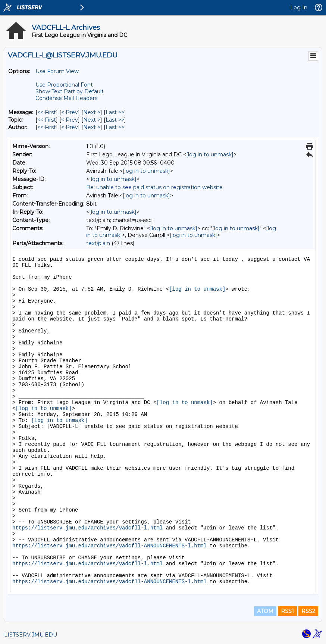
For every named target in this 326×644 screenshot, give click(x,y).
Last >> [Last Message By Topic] (115, 120)
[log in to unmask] (210, 154)
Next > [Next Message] (92, 112)
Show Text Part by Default (70, 91)
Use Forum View (57, 71)
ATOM (265, 611)
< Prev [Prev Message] (70, 112)
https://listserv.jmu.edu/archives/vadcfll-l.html (87, 528)
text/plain (98, 243)
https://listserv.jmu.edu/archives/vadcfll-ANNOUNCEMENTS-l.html (109, 546)
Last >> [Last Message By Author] (115, 127)
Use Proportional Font (64, 85)
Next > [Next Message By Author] (92, 127)
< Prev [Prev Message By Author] (70, 127)
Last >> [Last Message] (115, 112)
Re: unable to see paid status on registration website (154, 187)
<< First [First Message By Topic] (47, 120)
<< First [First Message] (47, 112)
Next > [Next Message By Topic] (92, 120)
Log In (299, 7)
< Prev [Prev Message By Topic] (70, 120)
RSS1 (287, 611)
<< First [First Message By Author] (47, 127)
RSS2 (308, 611)
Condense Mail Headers (66, 98)
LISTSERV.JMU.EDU (31, 635)
